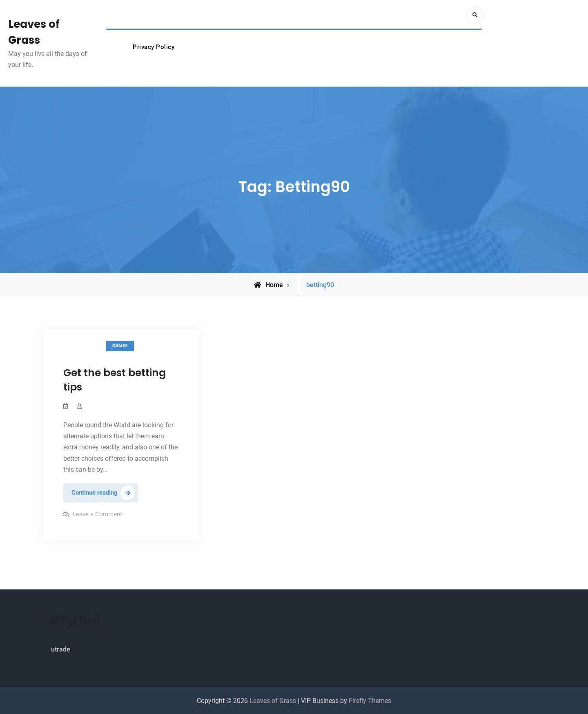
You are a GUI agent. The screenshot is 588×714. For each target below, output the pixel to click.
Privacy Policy (154, 47)
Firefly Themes (370, 701)
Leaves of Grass (274, 701)
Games (120, 346)
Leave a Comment (97, 514)
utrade (61, 649)
